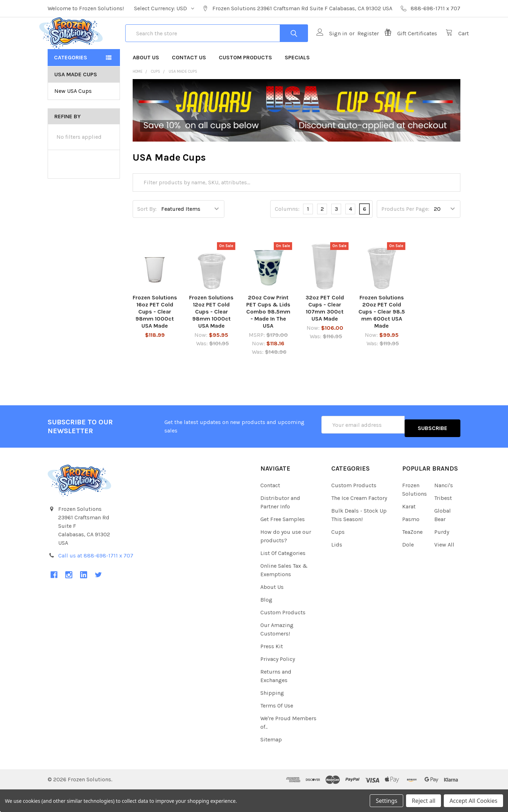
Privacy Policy (278, 681)
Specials (297, 83)
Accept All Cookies (473, 801)
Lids (337, 566)
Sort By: (147, 234)
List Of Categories (283, 575)
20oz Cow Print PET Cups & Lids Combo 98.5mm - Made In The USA (268, 337)
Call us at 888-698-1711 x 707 (96, 577)
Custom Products (245, 83)
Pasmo (411, 541)
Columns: (287, 234)
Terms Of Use (277, 727)
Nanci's (444, 507)
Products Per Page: (405, 234)
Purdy (442, 554)
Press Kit (272, 668)
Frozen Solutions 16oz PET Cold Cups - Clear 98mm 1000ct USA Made (155, 337)
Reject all (424, 801)
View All (444, 566)
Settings (386, 801)
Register (360, 46)
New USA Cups (73, 116)
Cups (338, 554)
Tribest (443, 520)
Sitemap (271, 761)
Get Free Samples (283, 541)
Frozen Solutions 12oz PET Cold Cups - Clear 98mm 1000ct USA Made (211, 337)
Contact (270, 507)
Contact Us (189, 83)
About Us (146, 83)
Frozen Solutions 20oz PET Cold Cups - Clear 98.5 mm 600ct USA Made (382, 337)
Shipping (272, 715)
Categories (71, 83)
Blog (266, 622)
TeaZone (412, 554)
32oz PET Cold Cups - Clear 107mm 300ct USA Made (325, 333)
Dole (408, 566)
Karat (409, 528)
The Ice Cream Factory (359, 520)
